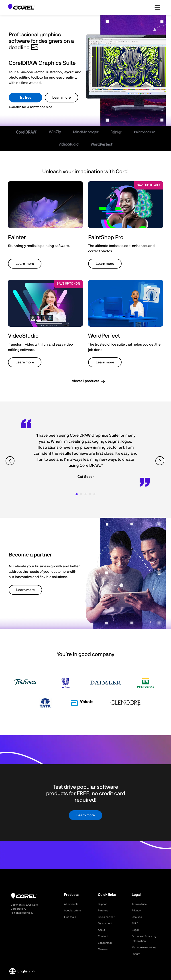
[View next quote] (160, 461)
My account (106, 923)
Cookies (137, 917)
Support (104, 904)
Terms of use (141, 904)
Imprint (137, 954)
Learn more (62, 98)
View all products (85, 381)
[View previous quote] (11, 461)
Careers (104, 949)
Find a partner (108, 917)
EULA (136, 923)
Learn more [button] (25, 264)
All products (72, 904)
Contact (104, 936)
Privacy (137, 911)
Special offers (74, 911)
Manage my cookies (146, 947)
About (102, 930)
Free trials (71, 917)
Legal (136, 930)
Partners (104, 911)
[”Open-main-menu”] (157, 7)
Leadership (106, 943)
